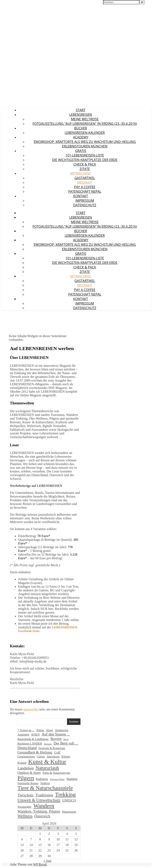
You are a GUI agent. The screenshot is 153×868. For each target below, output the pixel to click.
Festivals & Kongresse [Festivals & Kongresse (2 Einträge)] (52, 748)
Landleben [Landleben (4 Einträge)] (26, 768)
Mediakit (85, 182)
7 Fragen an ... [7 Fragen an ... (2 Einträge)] (26, 730)
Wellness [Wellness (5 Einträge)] (25, 816)
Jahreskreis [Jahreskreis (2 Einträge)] (53, 757)
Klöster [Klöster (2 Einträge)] (66, 757)
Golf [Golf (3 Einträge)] (57, 753)
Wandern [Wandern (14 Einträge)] (44, 806)
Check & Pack (85, 164)
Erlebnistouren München (85, 146)
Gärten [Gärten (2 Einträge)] (41, 757)
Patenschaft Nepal (85, 191)
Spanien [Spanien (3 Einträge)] (72, 779)
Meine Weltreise (85, 119)
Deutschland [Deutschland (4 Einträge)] (27, 748)
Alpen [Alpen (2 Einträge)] (49, 730)
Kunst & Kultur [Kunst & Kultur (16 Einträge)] (47, 762)
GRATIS (81, 151)
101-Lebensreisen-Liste (85, 155)
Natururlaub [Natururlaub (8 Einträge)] (47, 768)
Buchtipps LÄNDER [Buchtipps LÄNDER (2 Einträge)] (30, 744)
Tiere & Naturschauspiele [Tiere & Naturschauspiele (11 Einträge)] (45, 788)
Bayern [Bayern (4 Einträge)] (56, 739)
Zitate (85, 169)
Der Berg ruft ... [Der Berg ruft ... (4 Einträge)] (66, 743)
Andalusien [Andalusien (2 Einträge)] (62, 730)
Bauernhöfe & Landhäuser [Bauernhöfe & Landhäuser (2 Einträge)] (33, 739)
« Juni (47, 861)
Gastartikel (85, 178)
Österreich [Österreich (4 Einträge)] (42, 816)
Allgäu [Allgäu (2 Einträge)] (40, 730)
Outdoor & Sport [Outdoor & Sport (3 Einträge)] (29, 773)
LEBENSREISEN (13, 4)
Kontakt (81, 196)
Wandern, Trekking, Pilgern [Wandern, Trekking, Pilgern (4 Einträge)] (39, 811)
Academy (81, 137)
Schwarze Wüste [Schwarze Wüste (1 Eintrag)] (57, 779)
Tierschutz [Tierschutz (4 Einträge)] (25, 795)
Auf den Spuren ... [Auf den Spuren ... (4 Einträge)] (56, 734)
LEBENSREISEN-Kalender (85, 133)
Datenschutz (85, 205)
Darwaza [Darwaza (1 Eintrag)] (48, 744)
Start (81, 110)
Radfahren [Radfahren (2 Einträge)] (42, 779)
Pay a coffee (85, 187)
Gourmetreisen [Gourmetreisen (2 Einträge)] (26, 757)
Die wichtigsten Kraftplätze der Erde (85, 160)
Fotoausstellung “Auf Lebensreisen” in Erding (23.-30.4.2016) (85, 124)
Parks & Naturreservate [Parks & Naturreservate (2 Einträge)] (56, 773)
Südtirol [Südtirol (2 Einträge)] (45, 783)
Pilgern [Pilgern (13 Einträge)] (26, 778)
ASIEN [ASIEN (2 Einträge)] (35, 735)
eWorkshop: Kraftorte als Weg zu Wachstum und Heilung (85, 142)
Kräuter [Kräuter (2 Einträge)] (22, 763)
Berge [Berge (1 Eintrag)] (66, 739)
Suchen (74, 722)
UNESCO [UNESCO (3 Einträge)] (69, 800)
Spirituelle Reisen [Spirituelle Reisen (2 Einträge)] (28, 783)
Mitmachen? (81, 173)
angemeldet (31, 709)
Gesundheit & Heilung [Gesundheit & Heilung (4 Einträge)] (35, 752)
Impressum (85, 201)
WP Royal (40, 864)
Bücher (81, 128)
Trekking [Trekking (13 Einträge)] (65, 794)
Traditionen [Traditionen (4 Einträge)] (44, 795)
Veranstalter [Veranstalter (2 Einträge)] (24, 807)
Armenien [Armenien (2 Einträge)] (23, 735)
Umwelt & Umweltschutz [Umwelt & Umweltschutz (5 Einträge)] (39, 800)
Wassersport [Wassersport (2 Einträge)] (69, 812)
